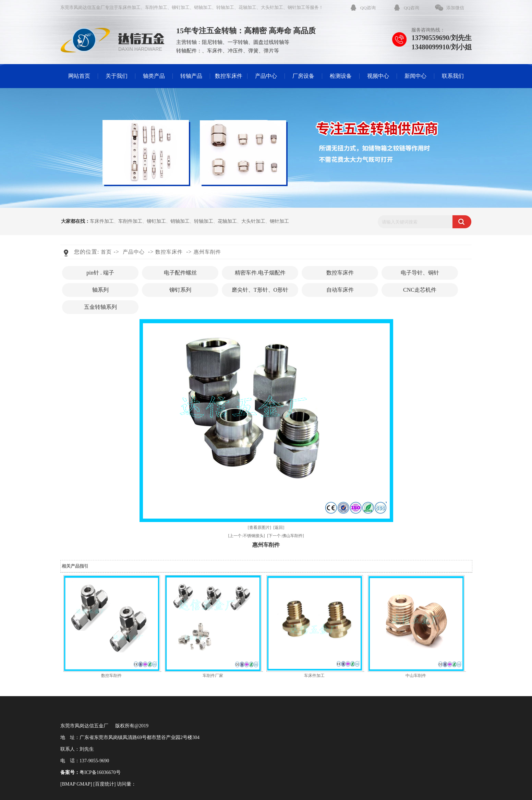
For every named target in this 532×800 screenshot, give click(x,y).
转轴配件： (189, 51)
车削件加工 (156, 7)
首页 (106, 252)
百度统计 (105, 784)
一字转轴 (238, 42)
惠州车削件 (207, 252)
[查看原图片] (259, 528)
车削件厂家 (213, 676)
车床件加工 (129, 7)
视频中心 (378, 76)
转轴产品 (191, 76)
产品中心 (266, 76)
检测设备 (341, 76)
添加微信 (455, 8)
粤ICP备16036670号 (100, 772)
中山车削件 (416, 676)
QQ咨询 (368, 8)
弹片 (269, 51)
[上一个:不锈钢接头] (246, 536)
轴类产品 (154, 76)
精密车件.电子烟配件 (260, 273)
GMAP (83, 784)
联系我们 (453, 76)
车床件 (215, 51)
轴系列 (100, 290)
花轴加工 (247, 7)
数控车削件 (111, 676)
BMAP (69, 784)
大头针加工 (272, 7)
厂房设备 (303, 76)
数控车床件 (229, 76)
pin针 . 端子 (100, 273)
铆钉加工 (181, 7)
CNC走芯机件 (420, 290)
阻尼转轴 (212, 42)
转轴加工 (225, 7)
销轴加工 (203, 7)
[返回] (279, 528)
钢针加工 (297, 7)
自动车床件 (340, 290)
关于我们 (117, 76)
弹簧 (253, 51)
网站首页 (79, 76)
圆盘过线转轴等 (271, 42)
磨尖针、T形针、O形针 (260, 290)
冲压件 (235, 51)
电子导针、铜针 (420, 273)
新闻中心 (415, 76)
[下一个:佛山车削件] (285, 536)
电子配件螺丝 (180, 273)
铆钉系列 (180, 290)
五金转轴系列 (100, 307)
